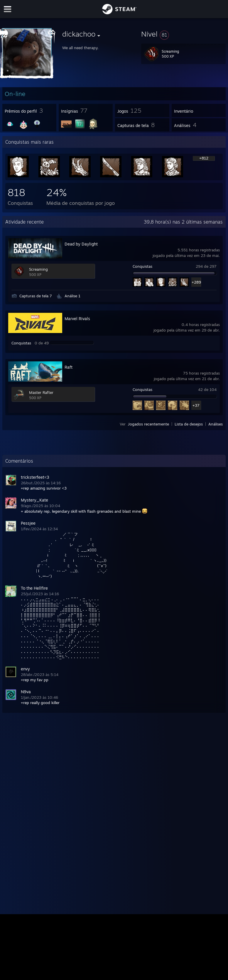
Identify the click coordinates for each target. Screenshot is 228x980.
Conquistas (142, 266)
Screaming (38, 269)
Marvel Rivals (77, 319)
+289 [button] (196, 282)
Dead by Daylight (81, 244)
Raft (69, 367)
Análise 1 (72, 296)
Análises (216, 424)
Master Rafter (41, 392)
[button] (183, 34)
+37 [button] (196, 405)
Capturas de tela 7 (36, 296)
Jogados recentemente (148, 424)
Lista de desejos (189, 424)
